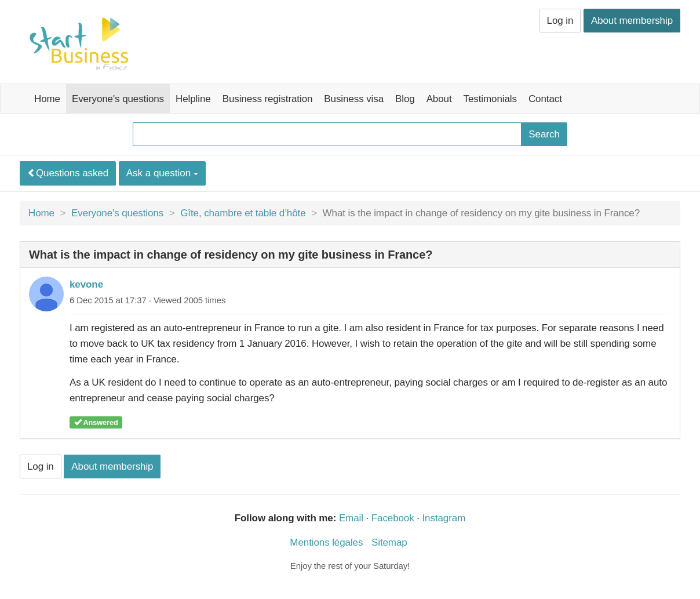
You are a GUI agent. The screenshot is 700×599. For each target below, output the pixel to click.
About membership (632, 21)
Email (351, 518)
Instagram (444, 518)
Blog (405, 99)
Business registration (268, 99)
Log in (560, 21)
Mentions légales (326, 542)
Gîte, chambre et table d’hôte (243, 213)
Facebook (393, 518)
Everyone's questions (118, 99)
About (439, 99)
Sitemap (389, 542)
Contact (545, 99)
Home (47, 99)
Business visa (354, 99)
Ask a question (162, 173)
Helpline (193, 99)
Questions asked (68, 173)
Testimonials (490, 99)
